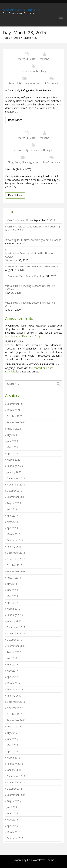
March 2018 (13, 609)
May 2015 (12, 820)
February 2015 (15, 838)
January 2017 (14, 696)
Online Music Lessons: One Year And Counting (34, 226)
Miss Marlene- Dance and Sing (23, 336)
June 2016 (12, 739)
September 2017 (16, 646)
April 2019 (12, 528)
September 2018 (16, 571)
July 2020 (12, 435)
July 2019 (12, 509)
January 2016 (14, 770)
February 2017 (15, 689)
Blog (12, 83)
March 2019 (13, 534)
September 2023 (16, 404)
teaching (41, 71)
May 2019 (12, 522)
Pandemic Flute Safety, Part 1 (24, 276)
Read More (15, 120)
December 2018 (16, 553)
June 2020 (12, 441)
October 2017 (14, 640)
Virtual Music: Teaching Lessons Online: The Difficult (30, 288)
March (27, 38)
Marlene (44, 59)
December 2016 (16, 702)
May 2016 (12, 745)
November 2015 (16, 782)
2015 (17, 38)
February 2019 (15, 540)
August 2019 (14, 503)
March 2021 (13, 410)
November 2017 (16, 633)
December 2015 (16, 776)
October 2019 (14, 491)
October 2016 (14, 714)
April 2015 (12, 826)
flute (19, 83)
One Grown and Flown (20, 220)
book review (28, 71)
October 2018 (14, 565)
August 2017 (14, 652)
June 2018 (12, 590)
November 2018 (16, 559)
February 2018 (15, 615)
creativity (23, 150)
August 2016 (14, 726)
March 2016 (13, 758)
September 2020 (16, 422)
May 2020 (12, 447)
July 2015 (12, 807)
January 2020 (14, 472)
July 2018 (12, 584)
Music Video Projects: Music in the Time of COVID (29, 255)
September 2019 (16, 497)
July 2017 (12, 658)
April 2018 (12, 602)
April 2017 (12, 677)
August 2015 (14, 801)
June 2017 (12, 664)
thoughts (48, 150)
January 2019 (14, 546)
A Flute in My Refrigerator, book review (28, 90)
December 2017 (16, 627)
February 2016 (15, 764)
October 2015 (14, 789)
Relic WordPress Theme (41, 860)
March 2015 (13, 832)
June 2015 (12, 813)
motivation (36, 150)
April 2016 (12, 751)
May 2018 (12, 596)
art (15, 150)
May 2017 (12, 671)
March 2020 (13, 460)
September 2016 (16, 720)
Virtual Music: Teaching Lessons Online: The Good (30, 304)
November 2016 (16, 708)
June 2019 (12, 516)
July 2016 (12, 733)
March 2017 (13, 683)
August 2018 (14, 578)
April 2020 (12, 453)
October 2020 (14, 416)
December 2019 (16, 478)
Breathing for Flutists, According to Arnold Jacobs (33, 240)
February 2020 (15, 466)
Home (6, 38)
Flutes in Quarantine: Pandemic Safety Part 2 (33, 266)
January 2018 (14, 621)
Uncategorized (32, 83)
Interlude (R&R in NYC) (18, 169)
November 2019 (16, 485)
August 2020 (14, 429)
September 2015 (16, 795)
